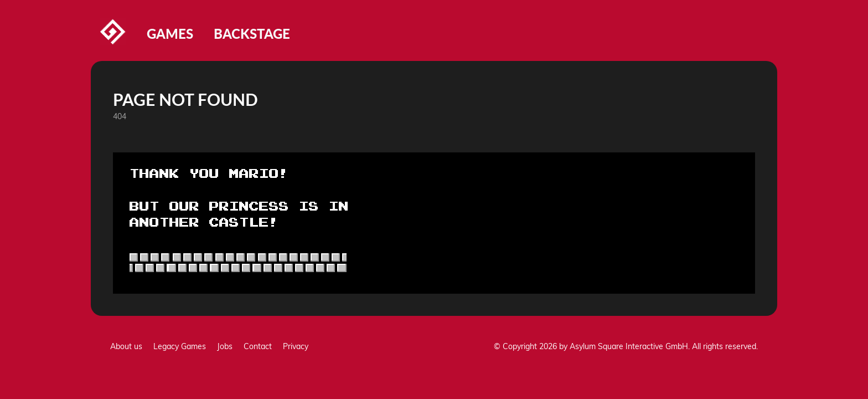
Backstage (252, 34)
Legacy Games (180, 346)
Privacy (296, 346)
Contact (258, 346)
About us (126, 346)
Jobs (225, 346)
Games (170, 34)
